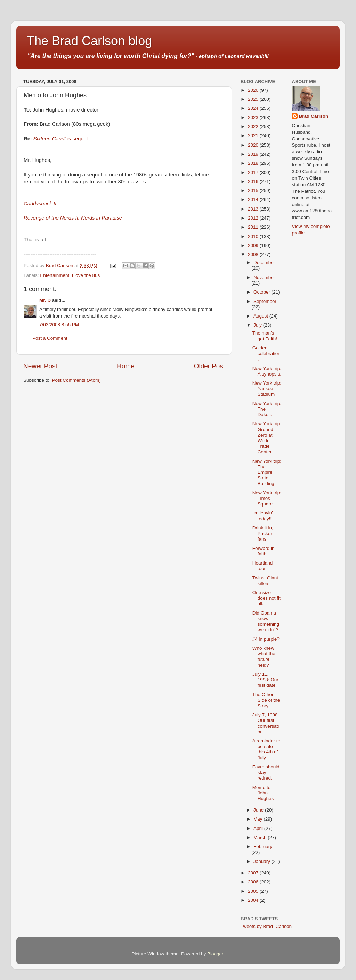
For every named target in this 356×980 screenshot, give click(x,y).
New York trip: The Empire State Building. (267, 472)
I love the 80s (86, 275)
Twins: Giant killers (265, 581)
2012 (254, 218)
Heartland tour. (263, 566)
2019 (254, 154)
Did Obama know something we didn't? (266, 621)
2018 (254, 163)
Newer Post (40, 366)
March (261, 837)
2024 (254, 108)
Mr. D (45, 300)
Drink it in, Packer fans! (263, 533)
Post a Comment (50, 338)
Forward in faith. (264, 551)
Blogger (215, 954)
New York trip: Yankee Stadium (267, 389)
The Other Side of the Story (266, 700)
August (261, 316)
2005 (254, 891)
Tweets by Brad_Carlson (266, 926)
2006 (254, 882)
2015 (254, 191)
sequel (60, 139)
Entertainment (55, 275)
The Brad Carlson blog (89, 41)
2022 (254, 127)
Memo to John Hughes (263, 793)
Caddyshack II (40, 204)
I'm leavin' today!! (263, 516)
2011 (254, 227)
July (258, 325)
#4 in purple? (266, 639)
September (265, 301)
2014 (254, 200)
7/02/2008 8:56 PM (59, 325)
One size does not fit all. (266, 598)
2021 (254, 136)
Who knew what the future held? (264, 657)
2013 (254, 209)
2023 (254, 118)
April (259, 828)
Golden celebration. (266, 353)
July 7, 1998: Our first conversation (266, 723)
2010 (254, 236)
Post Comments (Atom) (76, 380)
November (264, 277)
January (262, 861)
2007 (254, 873)
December (264, 262)
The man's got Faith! (265, 336)
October (262, 292)
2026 (254, 90)
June (259, 810)
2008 (254, 254)
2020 (254, 145)
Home (126, 366)
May (258, 819)
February (263, 846)
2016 (254, 182)
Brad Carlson (314, 116)
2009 (254, 245)
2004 (254, 900)
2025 (254, 99)
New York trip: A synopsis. (267, 371)
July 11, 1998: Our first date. (265, 680)
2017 (254, 172)
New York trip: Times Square (267, 498)
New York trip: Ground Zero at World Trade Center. (267, 438)
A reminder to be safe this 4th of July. (266, 749)
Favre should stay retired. (266, 772)
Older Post (209, 366)
